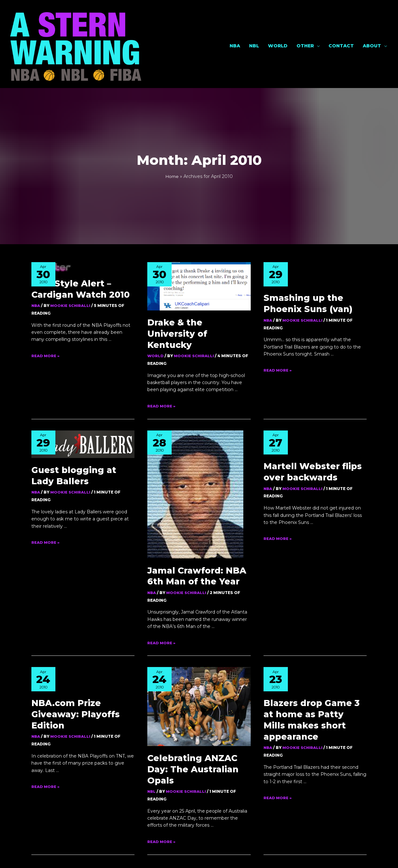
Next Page (332, 739)
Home (172, 135)
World (278, 23)
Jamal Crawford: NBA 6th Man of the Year (313, 495)
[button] (198, 829)
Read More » (46, 311)
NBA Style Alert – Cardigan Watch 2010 (73, 246)
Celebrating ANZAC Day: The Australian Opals (195, 600)
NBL (254, 23)
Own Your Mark (231, 855)
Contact (341, 23)
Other (305, 23)
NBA (235, 23)
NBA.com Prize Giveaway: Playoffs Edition (82, 509)
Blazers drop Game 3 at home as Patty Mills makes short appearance (311, 631)
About (372, 23)
